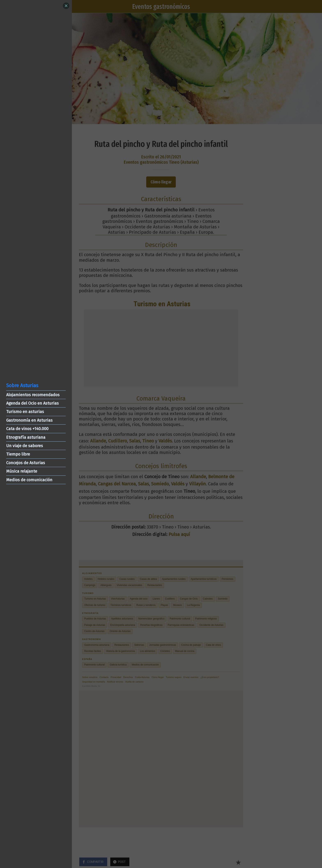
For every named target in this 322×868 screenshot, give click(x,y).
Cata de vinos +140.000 (27, 429)
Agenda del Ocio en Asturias (32, 403)
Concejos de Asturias (26, 463)
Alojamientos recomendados (33, 395)
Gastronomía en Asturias (29, 420)
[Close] (66, 6)
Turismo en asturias (25, 412)
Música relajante (22, 471)
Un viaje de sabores (25, 446)
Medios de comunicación (29, 480)
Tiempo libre (18, 454)
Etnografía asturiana (26, 437)
